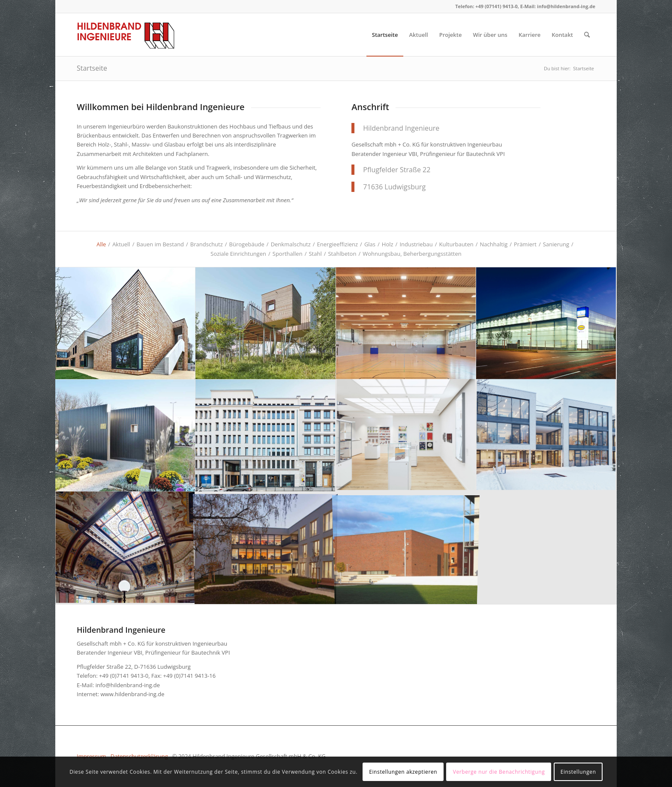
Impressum (91, 756)
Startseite (92, 68)
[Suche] (587, 35)
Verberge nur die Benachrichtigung (499, 772)
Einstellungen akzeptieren (403, 772)
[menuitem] (385, 35)
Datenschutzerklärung (139, 756)
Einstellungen (578, 772)
